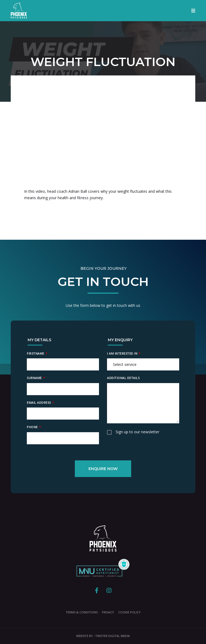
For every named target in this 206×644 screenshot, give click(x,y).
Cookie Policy (129, 612)
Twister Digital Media (113, 636)
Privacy (108, 612)
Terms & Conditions (82, 612)
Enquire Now (103, 469)
